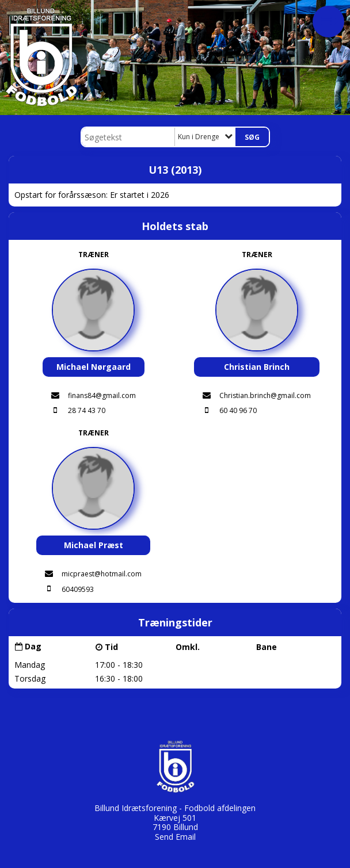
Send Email (175, 837)
